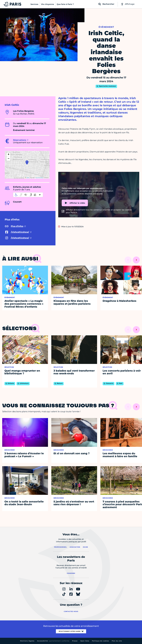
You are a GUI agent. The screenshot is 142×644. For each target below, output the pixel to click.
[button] (27, 163)
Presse (75, 641)
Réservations (20, 140)
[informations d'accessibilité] (28, 195)
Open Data (85, 641)
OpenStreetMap (39, 178)
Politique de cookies (100, 641)
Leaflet (27, 178)
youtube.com (96, 188)
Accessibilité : (53, 641)
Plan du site (117, 641)
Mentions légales (27, 641)
